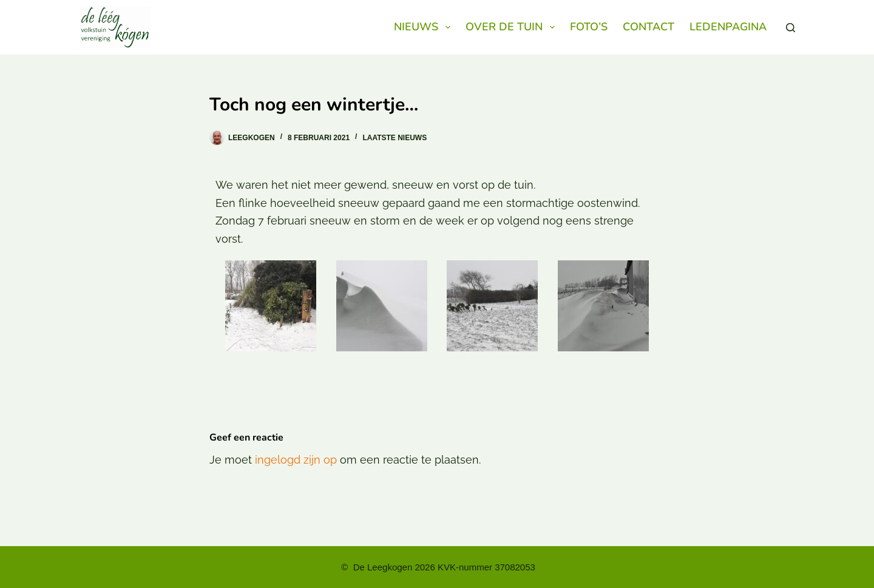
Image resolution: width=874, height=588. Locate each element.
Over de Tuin (513, 27)
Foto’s (589, 27)
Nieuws (425, 27)
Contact (649, 27)
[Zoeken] (791, 28)
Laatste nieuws (395, 138)
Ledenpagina (728, 27)
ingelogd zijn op (296, 460)
